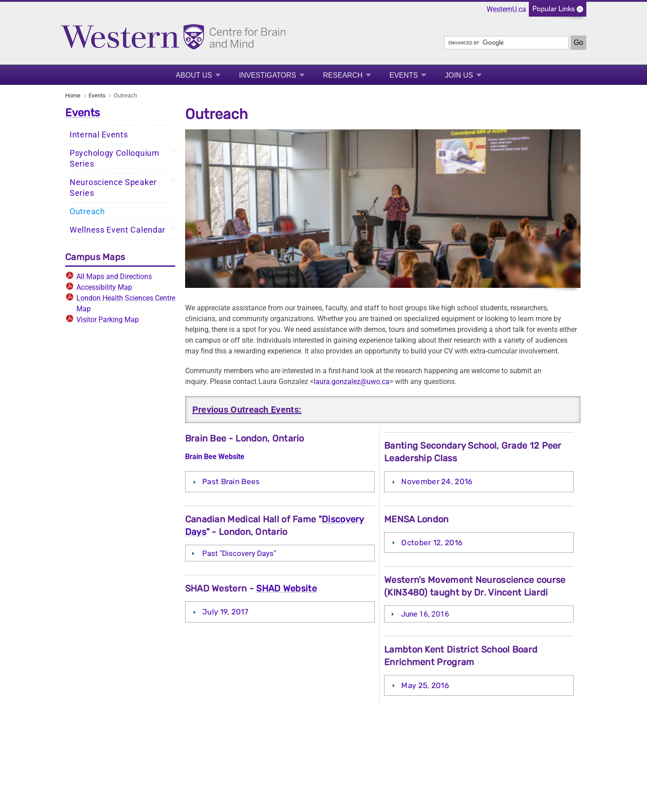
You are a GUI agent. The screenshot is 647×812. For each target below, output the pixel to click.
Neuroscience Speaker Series (113, 188)
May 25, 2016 (425, 685)
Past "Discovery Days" (239, 553)
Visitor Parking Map (108, 320)
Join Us (459, 75)
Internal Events (99, 135)
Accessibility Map (104, 287)
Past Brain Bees (231, 481)
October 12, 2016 (432, 543)
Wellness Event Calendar (117, 230)
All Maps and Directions (114, 276)
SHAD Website (286, 588)
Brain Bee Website (215, 457)
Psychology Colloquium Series (115, 159)
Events (404, 75)
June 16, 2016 (425, 614)
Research (343, 75)
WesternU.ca (506, 9)
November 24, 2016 (437, 481)
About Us (194, 75)
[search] (506, 43)
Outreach (87, 212)
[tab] (280, 481)
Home (73, 95)
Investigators (268, 75)
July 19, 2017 (225, 612)
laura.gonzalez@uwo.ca (352, 382)
